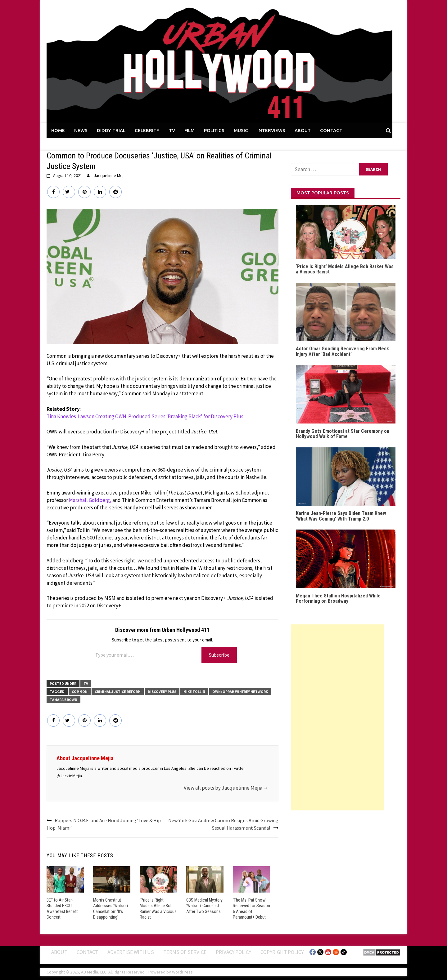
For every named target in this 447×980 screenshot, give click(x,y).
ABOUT (303, 130)
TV (172, 130)
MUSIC (241, 130)
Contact (87, 952)
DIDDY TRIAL (111, 130)
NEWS (81, 130)
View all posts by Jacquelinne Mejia (226, 788)
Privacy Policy (233, 952)
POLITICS (214, 130)
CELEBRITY (147, 130)
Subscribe (219, 655)
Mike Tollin (194, 692)
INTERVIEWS (271, 130)
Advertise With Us (131, 952)
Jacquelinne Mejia (110, 175)
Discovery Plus (162, 692)
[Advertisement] (337, 717)
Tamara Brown (63, 700)
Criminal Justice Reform (118, 692)
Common (80, 692)
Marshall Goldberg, (90, 500)
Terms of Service (185, 952)
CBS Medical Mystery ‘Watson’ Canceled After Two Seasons (204, 906)
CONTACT (331, 130)
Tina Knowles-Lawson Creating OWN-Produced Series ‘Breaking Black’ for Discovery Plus (145, 416)
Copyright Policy (282, 952)
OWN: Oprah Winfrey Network (240, 692)
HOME (58, 130)
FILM (190, 130)
